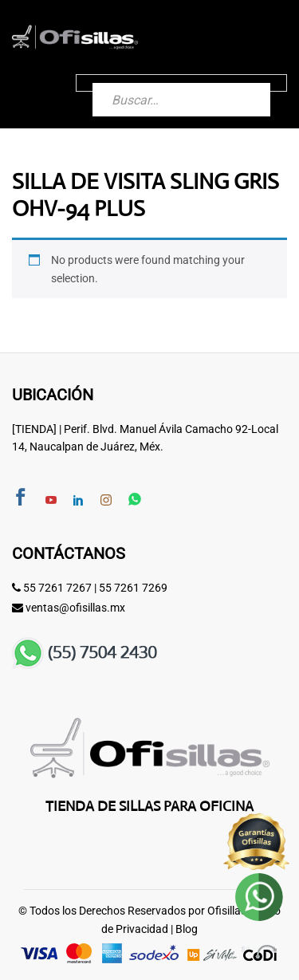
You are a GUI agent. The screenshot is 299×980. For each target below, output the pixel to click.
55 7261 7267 (57, 588)
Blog (187, 929)
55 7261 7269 (133, 588)
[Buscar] (242, 83)
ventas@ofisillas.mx (75, 608)
